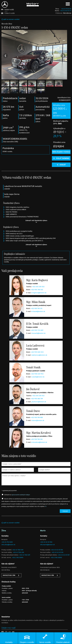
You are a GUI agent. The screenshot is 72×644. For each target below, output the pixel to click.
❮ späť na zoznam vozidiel (10, 19)
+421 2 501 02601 (18, 558)
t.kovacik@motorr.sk (38, 334)
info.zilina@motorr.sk (8, 545)
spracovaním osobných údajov (21, 495)
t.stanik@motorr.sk (38, 377)
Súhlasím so (17, 495)
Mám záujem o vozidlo (61, 152)
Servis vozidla (45, 642)
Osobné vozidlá (9, 9)
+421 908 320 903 (37, 374)
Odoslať (65, 511)
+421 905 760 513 (37, 290)
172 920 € (59, 147)
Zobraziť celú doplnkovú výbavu (36, 246)
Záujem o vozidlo (27, 642)
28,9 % (57, 136)
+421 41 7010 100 (18, 550)
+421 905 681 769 (37, 399)
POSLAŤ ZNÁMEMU (61, 159)
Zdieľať (61, 165)
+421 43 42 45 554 (46, 543)
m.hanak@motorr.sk (38, 312)
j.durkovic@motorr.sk (39, 402)
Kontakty (9, 642)
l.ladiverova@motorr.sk (39, 355)
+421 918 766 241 (37, 440)
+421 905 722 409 (37, 331)
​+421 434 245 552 (38, 287)
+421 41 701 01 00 (66, 9)
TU (46, 507)
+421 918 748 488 (37, 418)
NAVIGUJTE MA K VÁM (11, 576)
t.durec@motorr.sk (38, 421)
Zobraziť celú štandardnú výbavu (36, 222)
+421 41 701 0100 (7, 543)
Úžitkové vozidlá (10, 13)
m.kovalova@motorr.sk (39, 443)
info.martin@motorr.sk (47, 545)
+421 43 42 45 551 (57, 553)
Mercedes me (67, 13)
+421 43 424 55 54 (66, 11)
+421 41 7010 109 (25, 555)
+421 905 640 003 (37, 352)
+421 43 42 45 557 (64, 555)
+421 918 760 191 (37, 309)
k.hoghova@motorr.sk (39, 293)
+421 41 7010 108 (18, 553)
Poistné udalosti (63, 642)
